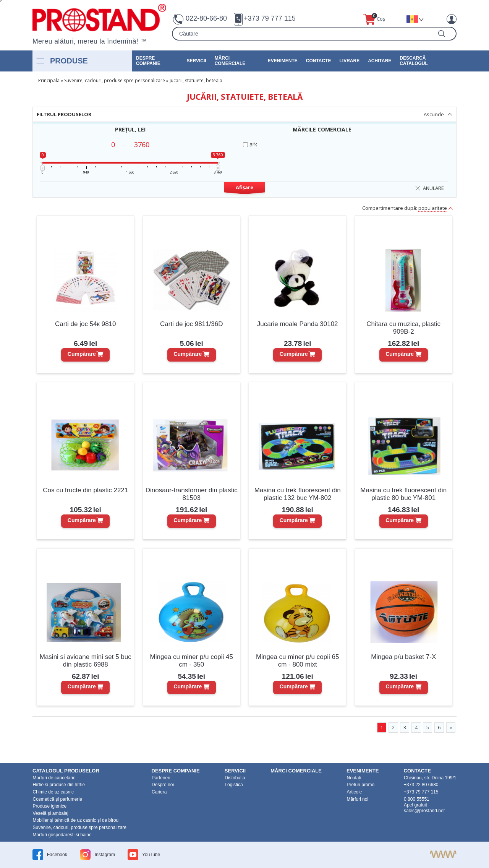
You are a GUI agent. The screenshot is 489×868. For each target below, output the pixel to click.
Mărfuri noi (357, 799)
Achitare (380, 61)
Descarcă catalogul (414, 61)
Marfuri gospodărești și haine (62, 835)
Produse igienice (50, 806)
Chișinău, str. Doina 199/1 (430, 778)
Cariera (159, 792)
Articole (354, 792)
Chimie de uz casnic (53, 792)
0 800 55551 (417, 799)
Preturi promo (360, 785)
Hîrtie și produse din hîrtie (59, 785)
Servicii (197, 61)
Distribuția (235, 778)
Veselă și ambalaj (51, 813)
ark (250, 144)
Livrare (350, 61)
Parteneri (161, 778)
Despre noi (163, 785)
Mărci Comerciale (230, 61)
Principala (49, 80)
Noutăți (354, 778)
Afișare (244, 187)
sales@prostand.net (424, 811)
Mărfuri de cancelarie (54, 778)
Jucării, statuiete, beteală (196, 80)
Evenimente (283, 61)
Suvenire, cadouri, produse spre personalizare (115, 80)
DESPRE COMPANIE (148, 61)
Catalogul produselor (66, 771)
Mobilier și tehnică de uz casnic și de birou (76, 820)
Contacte (319, 61)
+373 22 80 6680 (421, 785)
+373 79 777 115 (270, 18)
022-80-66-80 (206, 18)
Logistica (234, 785)
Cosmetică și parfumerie (57, 799)
